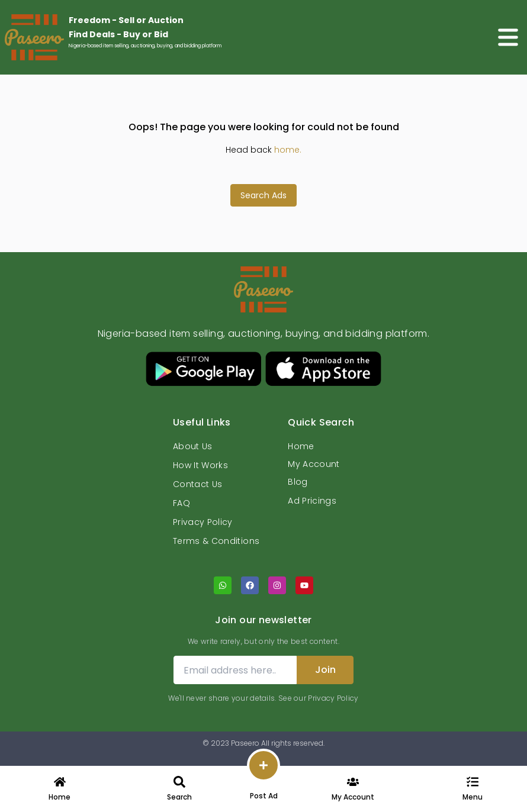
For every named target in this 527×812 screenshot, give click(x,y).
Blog (298, 482)
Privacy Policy (203, 522)
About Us (193, 446)
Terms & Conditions (216, 541)
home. (288, 150)
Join (325, 670)
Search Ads (263, 195)
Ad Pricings (312, 501)
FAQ (181, 503)
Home (301, 446)
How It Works (200, 465)
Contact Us (198, 484)
